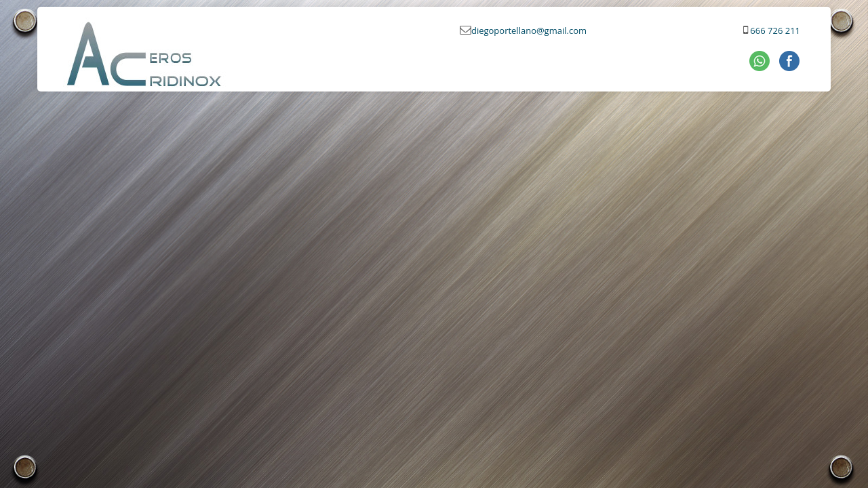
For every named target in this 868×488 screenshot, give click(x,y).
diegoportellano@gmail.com (529, 30)
